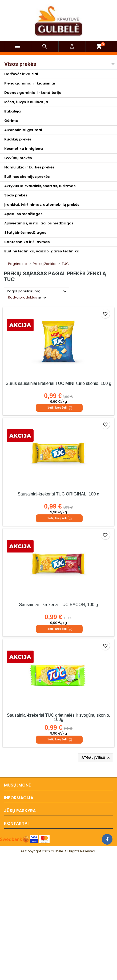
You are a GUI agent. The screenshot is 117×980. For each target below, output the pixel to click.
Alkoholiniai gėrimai (23, 130)
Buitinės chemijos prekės (27, 177)
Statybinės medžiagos (25, 233)
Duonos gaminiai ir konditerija (33, 93)
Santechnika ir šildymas (27, 242)
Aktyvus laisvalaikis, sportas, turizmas (40, 186)
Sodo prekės (16, 195)
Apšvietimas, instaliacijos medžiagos (39, 223)
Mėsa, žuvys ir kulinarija (26, 102)
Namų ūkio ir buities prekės (29, 167)
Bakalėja (13, 111)
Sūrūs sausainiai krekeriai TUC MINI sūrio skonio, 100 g (58, 383)
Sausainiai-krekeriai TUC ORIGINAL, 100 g (58, 494)
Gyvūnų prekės (18, 158)
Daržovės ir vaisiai (21, 74)
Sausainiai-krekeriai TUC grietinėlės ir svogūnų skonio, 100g (58, 717)
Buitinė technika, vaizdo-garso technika (42, 251)
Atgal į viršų (96, 758)
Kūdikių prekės (18, 139)
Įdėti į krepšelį (59, 408)
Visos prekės (20, 64)
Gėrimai (12, 121)
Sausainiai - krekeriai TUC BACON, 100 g (59, 605)
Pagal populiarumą (37, 292)
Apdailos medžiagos (23, 214)
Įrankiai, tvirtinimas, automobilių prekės (42, 205)
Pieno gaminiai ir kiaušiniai (30, 83)
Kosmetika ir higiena (24, 149)
